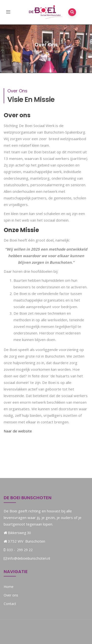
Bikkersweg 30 (19, 533)
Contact (10, 604)
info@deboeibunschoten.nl (27, 558)
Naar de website (18, 431)
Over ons (11, 595)
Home (37, 51)
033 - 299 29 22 (19, 550)
